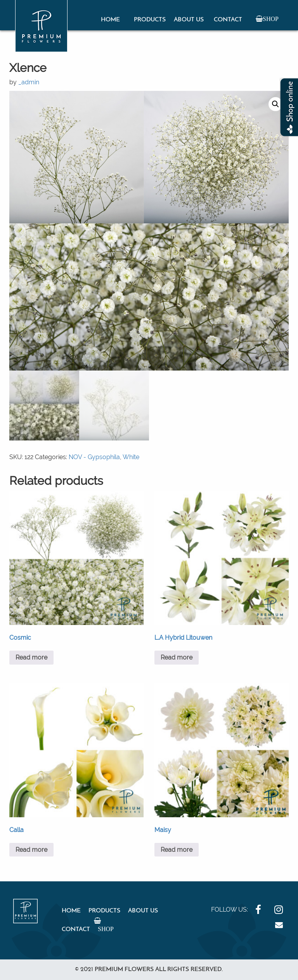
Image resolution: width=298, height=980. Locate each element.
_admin (29, 82)
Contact (228, 20)
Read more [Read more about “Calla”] (31, 850)
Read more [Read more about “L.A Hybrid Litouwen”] (177, 657)
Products (150, 20)
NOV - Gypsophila (94, 457)
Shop (271, 19)
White (131, 457)
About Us (189, 20)
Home (110, 20)
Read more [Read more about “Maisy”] (177, 850)
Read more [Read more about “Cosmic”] (31, 657)
